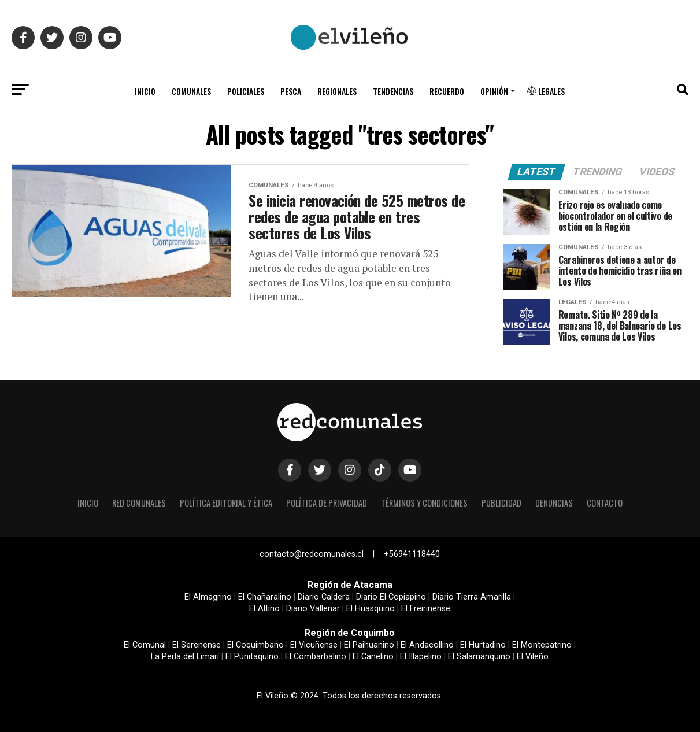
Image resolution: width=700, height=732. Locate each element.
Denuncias (554, 503)
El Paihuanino (369, 645)
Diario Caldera (324, 597)
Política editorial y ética (226, 503)
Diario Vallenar (313, 609)
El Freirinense (426, 609)
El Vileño (533, 657)
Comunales (191, 91)
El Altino (264, 609)
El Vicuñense (314, 645)
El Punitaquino (252, 657)
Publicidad (501, 503)
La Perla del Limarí (185, 657)
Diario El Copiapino (391, 597)
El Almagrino (208, 597)
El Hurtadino (483, 645)
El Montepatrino (542, 645)
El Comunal (145, 645)
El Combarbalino (316, 657)
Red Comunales (139, 503)
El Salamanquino (479, 657)
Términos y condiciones (424, 503)
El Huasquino (371, 609)
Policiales (246, 91)
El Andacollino (427, 645)
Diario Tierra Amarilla (472, 597)
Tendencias (393, 91)
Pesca (291, 91)
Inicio (145, 91)
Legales (546, 91)
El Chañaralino (265, 597)
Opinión (494, 91)
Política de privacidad (327, 503)
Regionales (337, 91)
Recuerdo (447, 91)
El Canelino (373, 657)
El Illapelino (421, 657)
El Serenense (197, 645)
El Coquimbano (255, 645)
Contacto (605, 503)
